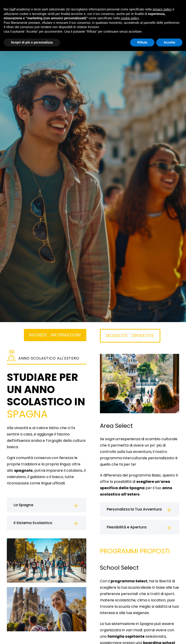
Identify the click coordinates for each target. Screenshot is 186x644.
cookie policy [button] (130, 18)
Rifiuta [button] (142, 42)
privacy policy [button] (162, 9)
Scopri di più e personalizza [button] (32, 42)
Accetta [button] (169, 42)
